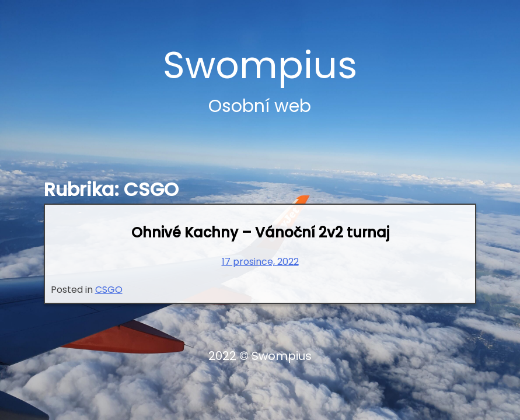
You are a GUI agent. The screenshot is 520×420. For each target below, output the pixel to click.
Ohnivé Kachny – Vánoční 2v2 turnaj (260, 232)
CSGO (109, 290)
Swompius (260, 65)
